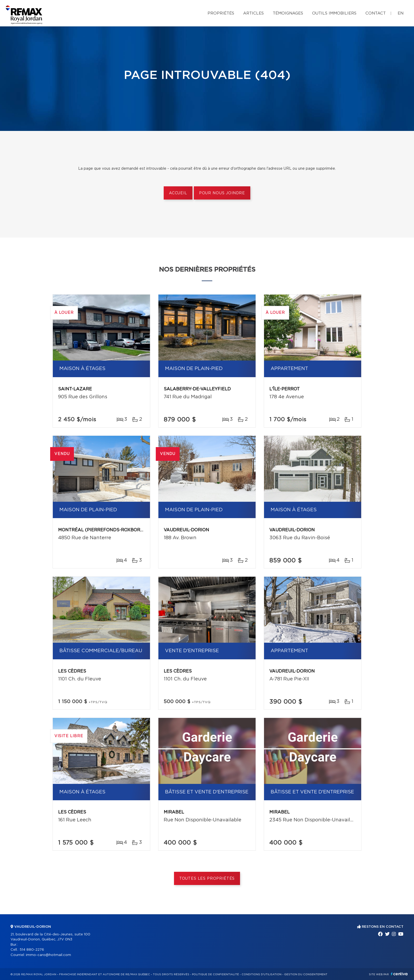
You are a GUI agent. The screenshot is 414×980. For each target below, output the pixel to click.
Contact (376, 13)
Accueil (178, 193)
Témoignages (288, 13)
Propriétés (221, 13)
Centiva (399, 974)
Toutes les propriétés (207, 879)
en (401, 13)
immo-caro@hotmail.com (48, 955)
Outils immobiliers (334, 13)
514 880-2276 (32, 950)
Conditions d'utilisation (262, 974)
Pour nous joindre (222, 193)
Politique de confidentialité (215, 974)
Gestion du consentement (306, 974)
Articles (253, 13)
